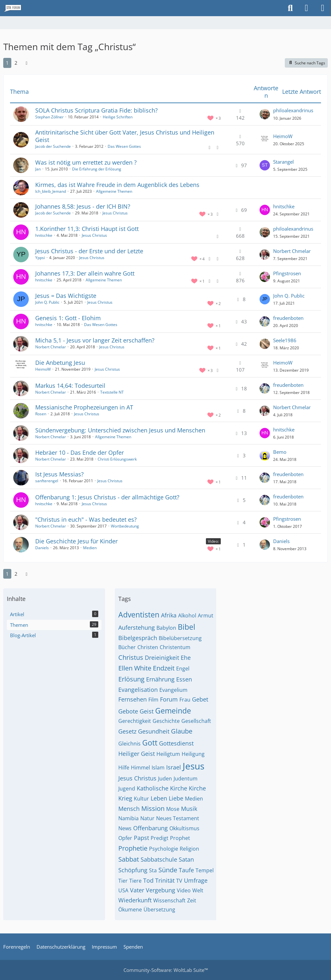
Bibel (187, 627)
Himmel (140, 768)
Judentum (186, 779)
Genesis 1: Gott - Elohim (68, 318)
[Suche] (290, 8)
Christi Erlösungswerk (117, 459)
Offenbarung (150, 828)
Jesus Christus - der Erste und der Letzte (89, 251)
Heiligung (193, 754)
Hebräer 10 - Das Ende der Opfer (80, 452)
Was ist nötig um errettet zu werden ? (86, 162)
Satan (186, 859)
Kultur (141, 799)
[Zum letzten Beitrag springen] (265, 114)
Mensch (129, 809)
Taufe (186, 870)
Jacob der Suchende (53, 146)
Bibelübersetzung (180, 638)
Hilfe (124, 768)
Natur (147, 818)
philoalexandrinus (293, 110)
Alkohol (187, 615)
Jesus (193, 766)
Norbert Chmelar (292, 251)
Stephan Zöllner (49, 117)
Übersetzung (159, 909)
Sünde (168, 870)
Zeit (192, 900)
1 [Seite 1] (7, 63)
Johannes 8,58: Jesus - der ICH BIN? (83, 206)
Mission (153, 808)
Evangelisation (138, 690)
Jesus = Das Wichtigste (66, 296)
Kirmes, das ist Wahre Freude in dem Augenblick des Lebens (117, 185)
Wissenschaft (169, 900)
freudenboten (288, 318)
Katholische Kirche (162, 788)
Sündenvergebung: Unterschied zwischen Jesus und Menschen (120, 430)
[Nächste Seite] (27, 63)
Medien (90, 548)
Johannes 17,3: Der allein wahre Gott (85, 273)
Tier (123, 881)
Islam (158, 768)
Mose (173, 809)
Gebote (128, 711)
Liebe (176, 798)
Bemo (280, 452)
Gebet (200, 699)
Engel (183, 669)
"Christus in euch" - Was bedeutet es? (86, 519)
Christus (131, 657)
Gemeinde (173, 711)
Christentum (175, 647)
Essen (184, 679)
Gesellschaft (196, 721)
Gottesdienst (176, 743)
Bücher (127, 647)
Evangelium (173, 690)
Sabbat (129, 859)
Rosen (41, 414)
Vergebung (160, 890)
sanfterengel (47, 481)
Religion (189, 849)
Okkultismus (184, 828)
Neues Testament (178, 818)
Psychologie (164, 849)
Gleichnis (129, 744)
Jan (38, 169)
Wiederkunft (135, 900)
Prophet (180, 838)
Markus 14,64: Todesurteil (70, 386)
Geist (147, 711)
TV (179, 881)
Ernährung (160, 679)
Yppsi (40, 258)
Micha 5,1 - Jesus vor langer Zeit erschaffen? (95, 340)
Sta (153, 870)
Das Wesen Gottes (124, 146)
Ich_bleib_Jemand (51, 191)
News (125, 828)
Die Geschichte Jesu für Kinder (76, 541)
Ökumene (130, 909)
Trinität (165, 880)
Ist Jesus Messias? (59, 474)
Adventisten (139, 615)
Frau (185, 700)
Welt (198, 890)
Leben (159, 798)
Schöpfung (133, 870)
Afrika (169, 615)
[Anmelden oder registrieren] (306, 8)
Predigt (160, 838)
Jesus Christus (115, 213)
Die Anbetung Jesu (60, 363)
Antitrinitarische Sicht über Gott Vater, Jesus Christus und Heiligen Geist (125, 136)
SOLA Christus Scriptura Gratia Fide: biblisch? (96, 110)
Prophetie (133, 848)
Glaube (182, 731)
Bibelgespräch (138, 638)
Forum (169, 699)
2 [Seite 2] (16, 63)
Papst (141, 838)
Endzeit (164, 668)
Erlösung (131, 679)
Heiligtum (168, 754)
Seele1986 (285, 340)
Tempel (205, 870)
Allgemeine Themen (114, 191)
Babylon (166, 628)
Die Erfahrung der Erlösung (97, 169)
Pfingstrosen (287, 273)
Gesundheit (154, 731)
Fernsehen (133, 699)
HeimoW (283, 136)
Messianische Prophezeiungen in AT (84, 407)
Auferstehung (137, 627)
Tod (148, 880)
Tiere (135, 881)
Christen (148, 647)
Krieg (125, 798)
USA (123, 890)
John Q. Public (47, 302)
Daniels (42, 548)
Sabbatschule (159, 859)
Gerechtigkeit (135, 721)
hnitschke (284, 206)
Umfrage (196, 880)
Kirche (197, 788)
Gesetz (127, 731)
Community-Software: (166, 970)
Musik (189, 809)
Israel (174, 767)
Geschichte (166, 721)
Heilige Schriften (118, 117)
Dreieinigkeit (162, 658)
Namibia (128, 818)
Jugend (127, 789)
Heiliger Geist (137, 754)
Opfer (125, 838)
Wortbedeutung (125, 526)
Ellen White (135, 668)
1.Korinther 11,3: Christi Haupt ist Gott (87, 229)
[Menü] (323, 8)
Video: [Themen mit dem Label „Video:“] (213, 541)
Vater (137, 890)
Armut (206, 615)
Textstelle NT (112, 392)
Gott (150, 743)
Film (153, 700)
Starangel (283, 162)
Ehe (186, 658)
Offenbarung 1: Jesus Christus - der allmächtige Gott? (107, 497)
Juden (165, 779)
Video (184, 890)
